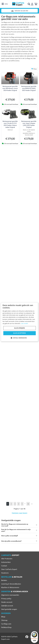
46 (28, 504)
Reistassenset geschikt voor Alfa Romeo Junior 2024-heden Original (10, 88)
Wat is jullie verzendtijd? (10, 536)
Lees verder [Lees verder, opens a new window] (24, 324)
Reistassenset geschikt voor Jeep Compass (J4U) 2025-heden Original (29, 124)
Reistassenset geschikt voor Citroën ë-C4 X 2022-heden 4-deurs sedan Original (10, 124)
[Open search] (29, 4)
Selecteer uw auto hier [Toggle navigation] (20, 11)
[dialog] (19, 322)
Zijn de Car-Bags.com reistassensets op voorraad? (15, 525)
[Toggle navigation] (5, 4)
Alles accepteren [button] (19, 333)
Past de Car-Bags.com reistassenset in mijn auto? (16, 530)
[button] (19, 338)
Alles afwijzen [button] (20, 328)
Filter (34, 69)
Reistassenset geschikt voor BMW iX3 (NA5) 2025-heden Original (29, 88)
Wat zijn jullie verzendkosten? (11, 541)
